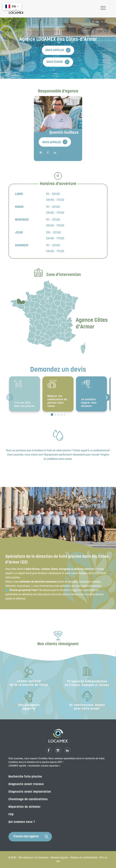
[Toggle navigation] (103, 9)
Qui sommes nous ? (22, 822)
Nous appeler (55, 50)
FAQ (11, 815)
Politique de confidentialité (84, 858)
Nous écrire (55, 62)
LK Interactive (41, 858)
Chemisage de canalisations (28, 799)
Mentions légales (59, 858)
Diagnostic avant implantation (30, 792)
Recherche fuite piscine (25, 777)
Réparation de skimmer (25, 807)
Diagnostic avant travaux (26, 784)
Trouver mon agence (31, 837)
